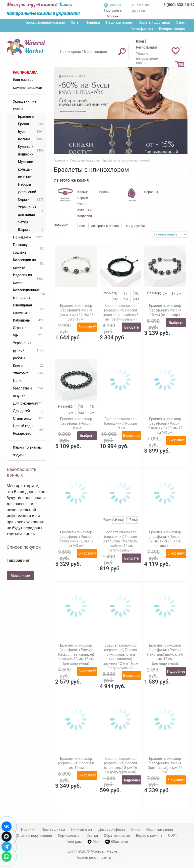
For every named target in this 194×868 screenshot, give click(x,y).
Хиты (75, 22)
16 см (162, 293)
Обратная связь (117, 836)
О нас (180, 22)
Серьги (83, 198)
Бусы (81, 204)
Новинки (93, 22)
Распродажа (25, 72)
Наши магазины (119, 22)
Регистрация (147, 47)
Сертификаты (142, 29)
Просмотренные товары (45, 22)
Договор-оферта (112, 830)
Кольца (83, 192)
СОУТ (173, 836)
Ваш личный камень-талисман (28, 84)
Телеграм (74, 842)
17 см (176, 293)
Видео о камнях (149, 836)
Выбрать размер (132, 328)
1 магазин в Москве (113, 13)
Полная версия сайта (93, 857)
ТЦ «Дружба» (136, 226)
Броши (105, 192)
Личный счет (82, 830)
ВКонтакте (117, 842)
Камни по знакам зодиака (27, 451)
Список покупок (24, 547)
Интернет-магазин (105, 226)
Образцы (151, 192)
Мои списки (21, 576)
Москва (115, 5)
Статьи (92, 836)
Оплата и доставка (154, 22)
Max (93, 842)
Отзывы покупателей (34, 836)
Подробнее (176, 672)
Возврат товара (172, 29)
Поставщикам (53, 830)
